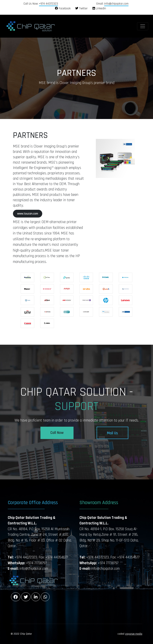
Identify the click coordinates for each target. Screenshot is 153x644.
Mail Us (112, 433)
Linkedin (99, 8)
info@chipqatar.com (116, 4)
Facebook (63, 8)
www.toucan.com (28, 214)
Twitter (81, 8)
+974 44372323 (49, 4)
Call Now (57, 433)
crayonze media (134, 634)
